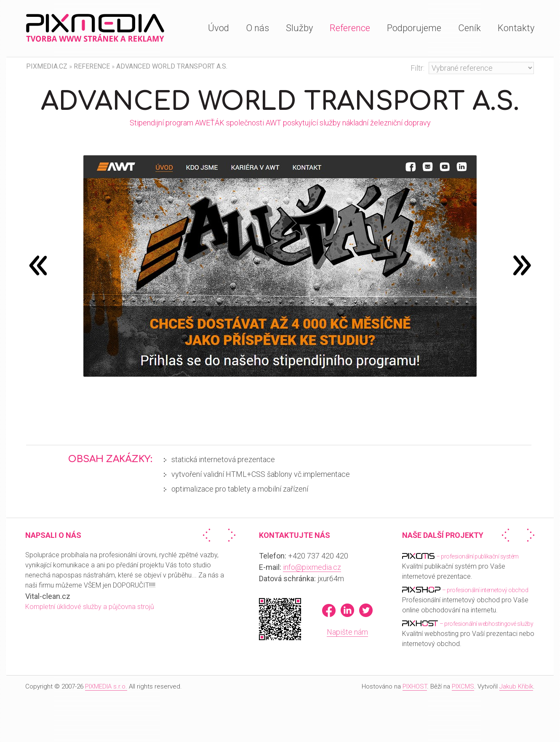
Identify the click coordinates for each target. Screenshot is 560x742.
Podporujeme (414, 28)
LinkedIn (347, 610)
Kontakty (516, 28)
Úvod (219, 28)
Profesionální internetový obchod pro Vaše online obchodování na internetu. (465, 600)
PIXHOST (415, 686)
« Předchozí (208, 535)
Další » (230, 535)
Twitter (366, 610)
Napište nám (347, 632)
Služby (299, 28)
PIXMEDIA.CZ (47, 66)
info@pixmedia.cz (312, 567)
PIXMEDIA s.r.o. (106, 686)
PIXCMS (463, 686)
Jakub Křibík (516, 686)
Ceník (469, 28)
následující (38, 265)
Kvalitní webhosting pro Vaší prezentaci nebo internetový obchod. (468, 633)
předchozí (522, 265)
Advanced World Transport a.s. (172, 66)
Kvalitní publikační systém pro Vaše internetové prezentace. (460, 566)
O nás (257, 28)
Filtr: (417, 68)
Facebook (329, 610)
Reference (350, 28)
